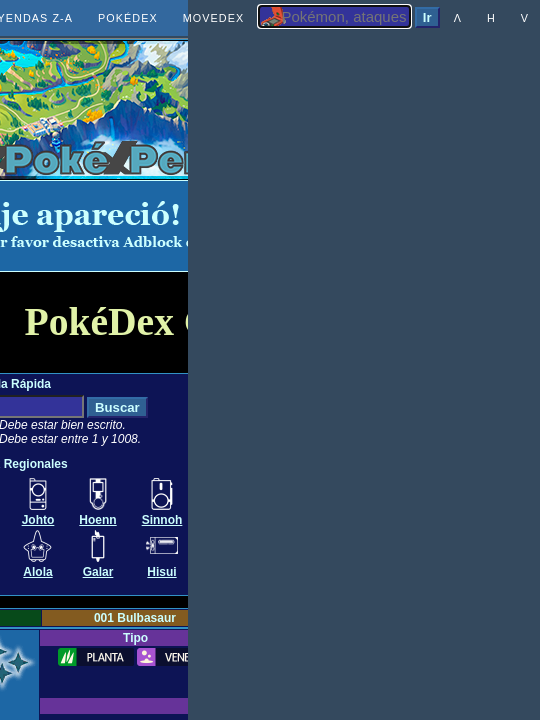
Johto (38, 520)
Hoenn (97, 520)
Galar (98, 572)
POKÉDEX (128, 18)
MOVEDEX (214, 18)
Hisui (161, 572)
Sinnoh (162, 520)
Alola (37, 572)
